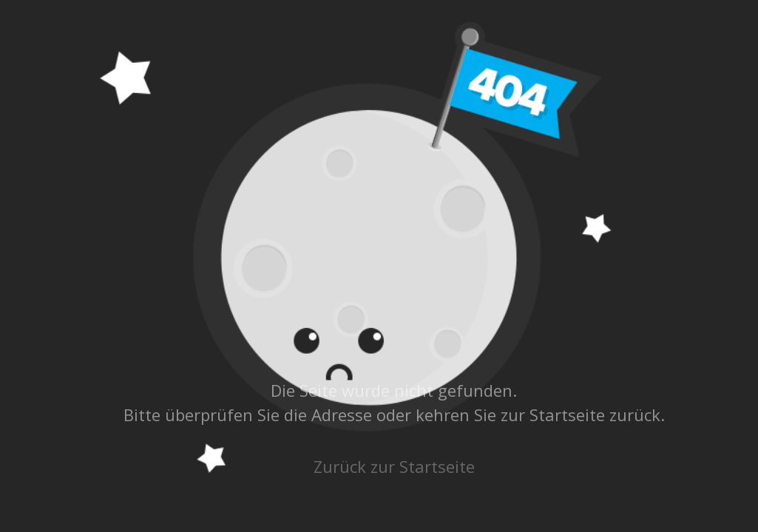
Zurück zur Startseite (394, 466)
